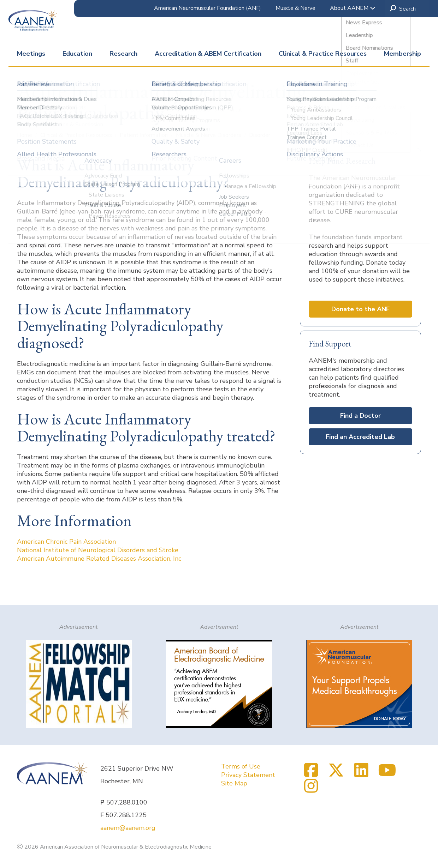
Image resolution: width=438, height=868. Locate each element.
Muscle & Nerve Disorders (209, 135)
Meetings (31, 54)
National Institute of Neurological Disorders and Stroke (98, 550)
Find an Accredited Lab (360, 437)
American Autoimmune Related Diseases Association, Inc (99, 559)
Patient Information (144, 135)
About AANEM (353, 8)
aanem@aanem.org (128, 828)
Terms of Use (241, 766)
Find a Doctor (360, 416)
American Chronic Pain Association (66, 542)
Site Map (234, 783)
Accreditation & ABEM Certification (208, 54)
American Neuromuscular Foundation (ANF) (208, 8)
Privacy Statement (248, 775)
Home (25, 135)
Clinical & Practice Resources (323, 54)
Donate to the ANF (360, 309)
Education (77, 54)
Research (123, 54)
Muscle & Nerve (295, 8)
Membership (403, 54)
